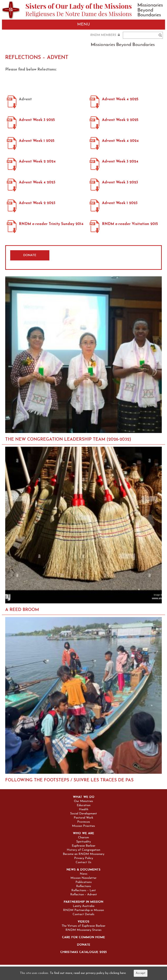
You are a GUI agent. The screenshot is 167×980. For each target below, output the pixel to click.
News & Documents (83, 870)
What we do (84, 797)
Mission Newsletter (83, 878)
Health (84, 810)
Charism (83, 838)
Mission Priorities (83, 826)
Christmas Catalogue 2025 (83, 952)
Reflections (84, 886)
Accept (141, 973)
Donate (84, 945)
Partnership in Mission (83, 902)
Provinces (84, 822)
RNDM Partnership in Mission (83, 910)
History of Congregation (83, 850)
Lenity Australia (84, 906)
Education (84, 805)
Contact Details (83, 915)
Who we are (83, 834)
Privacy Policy (84, 858)
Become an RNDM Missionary (84, 854)
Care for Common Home (83, 938)
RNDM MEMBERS (105, 35)
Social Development (84, 814)
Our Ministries (83, 801)
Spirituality (84, 842)
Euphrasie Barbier (84, 846)
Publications (84, 882)
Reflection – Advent (84, 895)
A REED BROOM (22, 610)
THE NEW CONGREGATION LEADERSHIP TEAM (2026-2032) (68, 440)
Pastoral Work (83, 818)
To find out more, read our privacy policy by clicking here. (88, 973)
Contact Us (83, 863)
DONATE (30, 255)
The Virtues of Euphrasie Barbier (83, 926)
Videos (83, 922)
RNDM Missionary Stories (83, 930)
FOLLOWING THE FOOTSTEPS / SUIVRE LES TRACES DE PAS (69, 780)
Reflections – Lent (84, 891)
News (84, 874)
